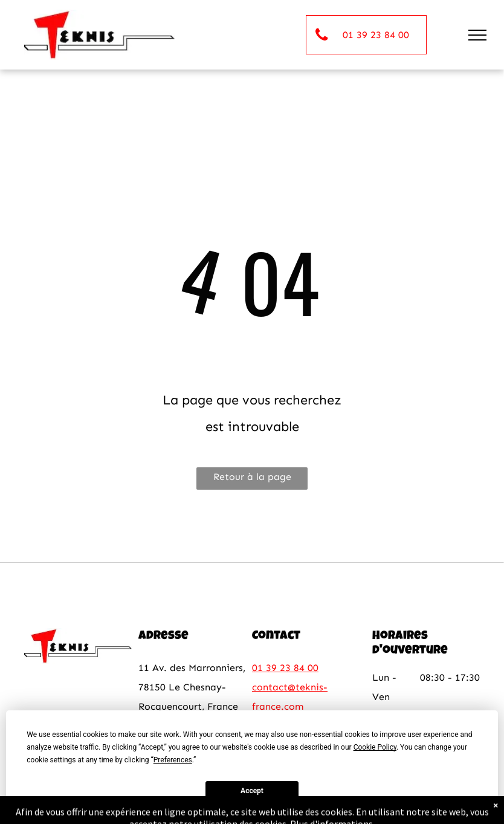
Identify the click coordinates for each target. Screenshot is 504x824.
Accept (252, 791)
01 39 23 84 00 (285, 668)
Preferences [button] (173, 760)
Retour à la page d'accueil (252, 480)
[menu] (477, 35)
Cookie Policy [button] (375, 747)
